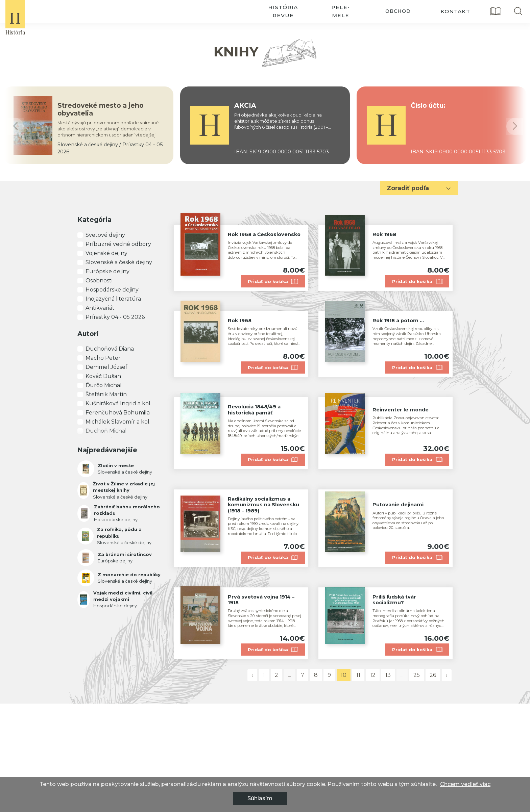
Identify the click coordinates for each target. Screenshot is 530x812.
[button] (15, 126)
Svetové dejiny (105, 235)
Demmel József (106, 367)
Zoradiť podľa (419, 188)
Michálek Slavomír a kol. (118, 422)
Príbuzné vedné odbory (118, 244)
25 (417, 675)
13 (388, 675)
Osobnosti (99, 281)
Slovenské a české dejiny (119, 262)
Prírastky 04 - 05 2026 (115, 317)
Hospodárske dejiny (112, 290)
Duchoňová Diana (110, 349)
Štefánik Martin (106, 394)
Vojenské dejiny (106, 253)
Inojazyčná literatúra (113, 299)
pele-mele (341, 12)
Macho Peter (103, 358)
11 (358, 675)
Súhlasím (260, 798)
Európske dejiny (107, 271)
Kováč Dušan (103, 376)
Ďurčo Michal (104, 385)
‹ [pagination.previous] (252, 675)
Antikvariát (100, 308)
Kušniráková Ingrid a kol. (118, 403)
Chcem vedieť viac (465, 784)
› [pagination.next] (447, 675)
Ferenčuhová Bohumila (118, 413)
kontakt (455, 12)
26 (433, 675)
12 (373, 675)
